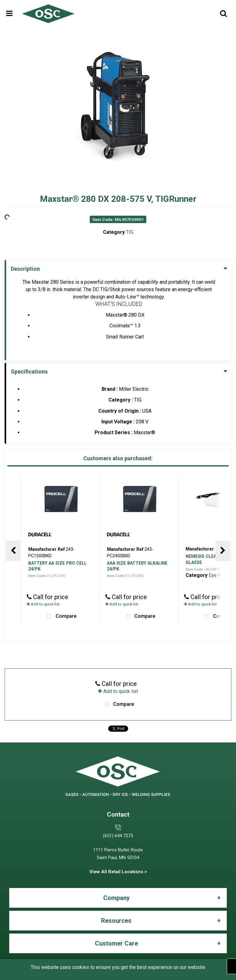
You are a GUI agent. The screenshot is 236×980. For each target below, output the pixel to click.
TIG (130, 232)
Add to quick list (43, 604)
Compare (61, 617)
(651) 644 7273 (118, 836)
